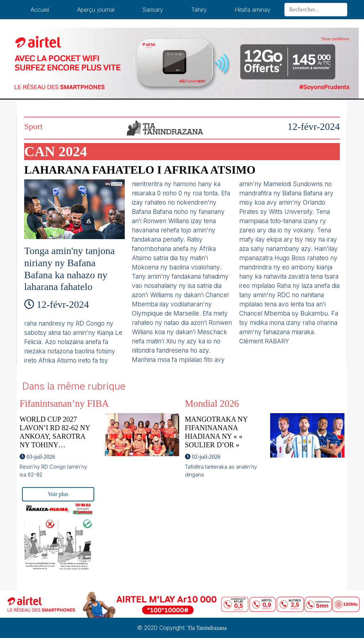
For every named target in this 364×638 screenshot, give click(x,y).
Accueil (40, 10)
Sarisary (153, 10)
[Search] (316, 10)
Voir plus (58, 494)
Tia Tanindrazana (207, 628)
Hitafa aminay (253, 10)
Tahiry (199, 10)
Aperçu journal (96, 10)
